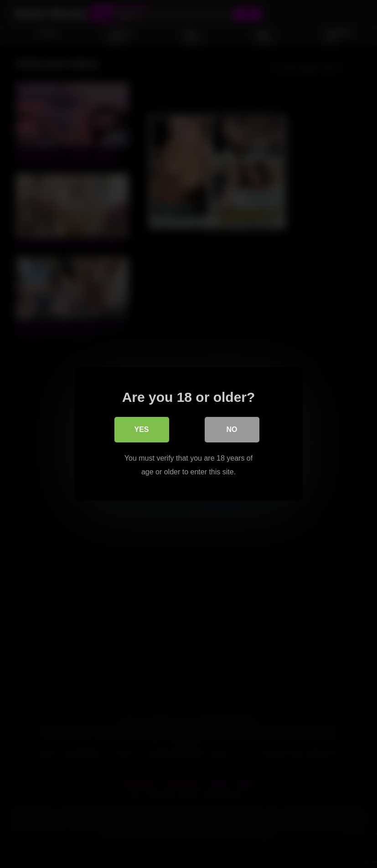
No (232, 429)
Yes (141, 429)
